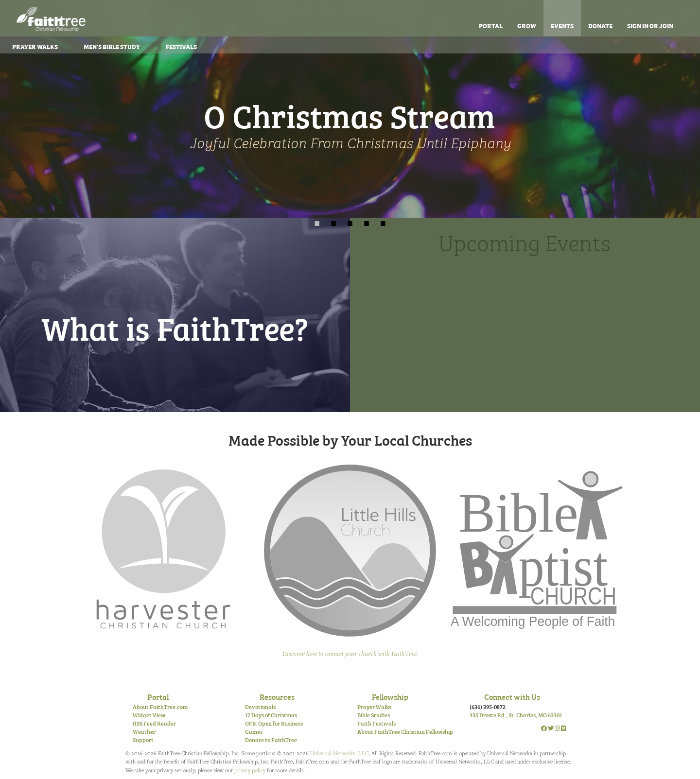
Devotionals (260, 707)
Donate (600, 25)
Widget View (149, 715)
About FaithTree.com (160, 707)
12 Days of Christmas (271, 715)
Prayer (35, 46)
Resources (277, 696)
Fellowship (390, 696)
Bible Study (112, 46)
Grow (527, 25)
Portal (491, 25)
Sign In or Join (650, 25)
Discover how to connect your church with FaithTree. (350, 654)
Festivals (181, 46)
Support (143, 740)
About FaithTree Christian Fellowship (405, 731)
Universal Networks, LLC (339, 753)
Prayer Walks (374, 707)
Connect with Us (512, 696)
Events (562, 25)
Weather (144, 731)
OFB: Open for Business (274, 723)
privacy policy (250, 770)
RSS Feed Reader (154, 723)
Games (254, 731)
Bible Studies (374, 715)
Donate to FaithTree (271, 740)
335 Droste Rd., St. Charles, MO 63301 (516, 715)
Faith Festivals (376, 723)
